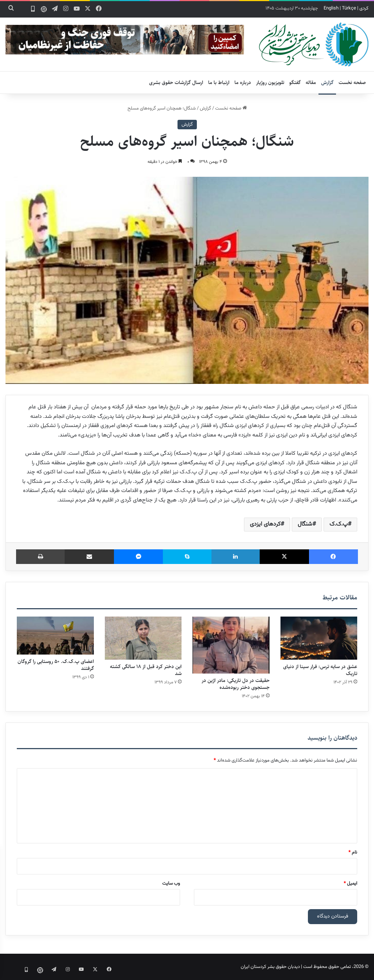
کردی (364, 8)
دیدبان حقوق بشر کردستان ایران (270, 967)
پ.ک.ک (339, 524)
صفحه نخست (352, 83)
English (331, 8)
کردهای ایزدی (265, 524)
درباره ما (243, 83)
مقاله (311, 83)
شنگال (305, 524)
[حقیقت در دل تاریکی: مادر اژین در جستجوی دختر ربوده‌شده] (231, 645)
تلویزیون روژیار (270, 83)
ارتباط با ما (219, 83)
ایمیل (350, 884)
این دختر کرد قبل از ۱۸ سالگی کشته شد (146, 670)
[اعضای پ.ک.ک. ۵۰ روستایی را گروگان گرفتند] (55, 636)
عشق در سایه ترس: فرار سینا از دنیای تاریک (320, 670)
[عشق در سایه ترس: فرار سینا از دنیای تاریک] (319, 638)
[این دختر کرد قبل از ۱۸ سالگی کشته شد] (143, 638)
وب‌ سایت (171, 884)
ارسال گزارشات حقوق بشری (176, 83)
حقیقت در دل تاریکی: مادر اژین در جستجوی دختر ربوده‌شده (236, 684)
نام (353, 853)
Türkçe (349, 8)
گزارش (327, 83)
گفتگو (295, 83)
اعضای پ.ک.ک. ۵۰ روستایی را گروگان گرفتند (56, 665)
